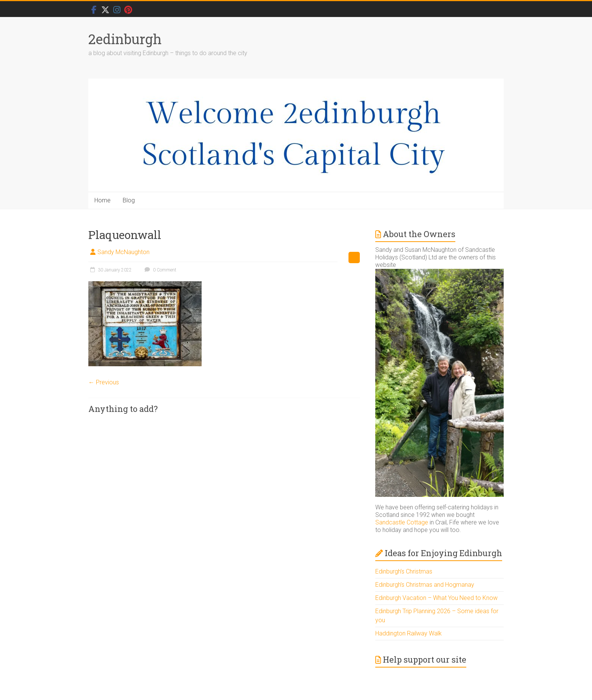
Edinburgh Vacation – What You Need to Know (436, 598)
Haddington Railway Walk (409, 633)
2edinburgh (125, 39)
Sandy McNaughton (123, 252)
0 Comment (160, 270)
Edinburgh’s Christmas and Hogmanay (425, 585)
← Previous (104, 382)
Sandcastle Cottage (402, 522)
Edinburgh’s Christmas (404, 571)
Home (103, 200)
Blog (129, 200)
